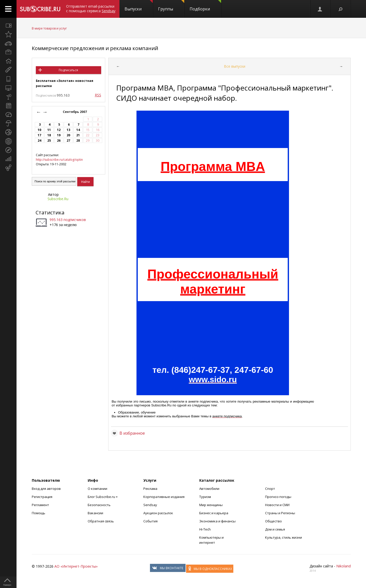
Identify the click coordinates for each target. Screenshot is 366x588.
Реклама (150, 489)
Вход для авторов (46, 489)
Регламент (40, 505)
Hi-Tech (205, 529)
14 (78, 130)
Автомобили (209, 489)
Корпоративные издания (164, 497)
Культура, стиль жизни (284, 537)
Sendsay (150, 505)
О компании (97, 489)
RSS (98, 95)
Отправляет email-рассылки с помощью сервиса (91, 9)
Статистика (50, 212)
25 (49, 141)
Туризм (205, 497)
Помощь (39, 513)
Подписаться (68, 70)
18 (49, 135)
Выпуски (139, 6)
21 (78, 135)
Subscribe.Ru (58, 199)
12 (59, 130)
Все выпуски (235, 66)
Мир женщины (211, 505)
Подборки (205, 6)
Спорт (270, 489)
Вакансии (95, 513)
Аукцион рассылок (158, 513)
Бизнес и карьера (214, 513)
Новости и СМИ (277, 505)
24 (39, 141)
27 (68, 141)
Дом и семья (275, 529)
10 (39, 130)
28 (78, 141)
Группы (171, 6)
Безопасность (99, 505)
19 (59, 135)
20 (68, 135)
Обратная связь (101, 521)
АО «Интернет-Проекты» (76, 566)
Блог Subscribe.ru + (103, 497)
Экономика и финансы (217, 521)
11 (49, 130)
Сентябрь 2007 (75, 112)
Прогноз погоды (278, 497)
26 (59, 141)
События (150, 521)
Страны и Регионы (280, 513)
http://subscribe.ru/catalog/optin (59, 160)
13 (68, 130)
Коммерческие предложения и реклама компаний (95, 48)
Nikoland (344, 566)
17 (39, 135)
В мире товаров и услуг (49, 28)
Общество (273, 521)
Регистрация (42, 497)
